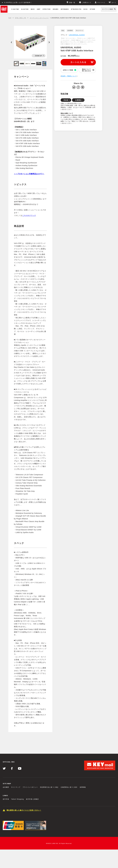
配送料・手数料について (69, 76)
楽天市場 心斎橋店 (32, 799)
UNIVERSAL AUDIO (77, 35)
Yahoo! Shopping (17, 799)
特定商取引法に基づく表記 (49, 787)
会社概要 (6, 787)
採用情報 (83, 787)
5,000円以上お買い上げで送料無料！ (18, 3)
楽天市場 (6, 799)
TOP (10, 18)
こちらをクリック (29, 215)
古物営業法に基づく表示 (69, 787)
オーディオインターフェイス (39, 18)
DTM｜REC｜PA (21, 18)
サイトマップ (16, 787)
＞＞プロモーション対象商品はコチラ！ (29, 174)
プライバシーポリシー (30, 787)
